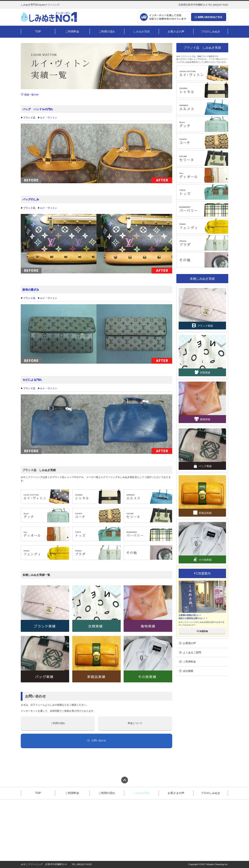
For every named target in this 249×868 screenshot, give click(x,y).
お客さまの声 (176, 31)
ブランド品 (29, 118)
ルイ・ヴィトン (49, 118)
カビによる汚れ (32, 380)
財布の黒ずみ (31, 290)
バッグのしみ (31, 199)
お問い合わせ (96, 740)
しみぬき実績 (141, 31)
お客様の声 (187, 643)
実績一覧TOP (30, 95)
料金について (135, 723)
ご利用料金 (72, 31)
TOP (38, 31)
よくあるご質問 (190, 652)
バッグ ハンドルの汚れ (38, 109)
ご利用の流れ (107, 31)
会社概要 (186, 671)
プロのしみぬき (211, 31)
